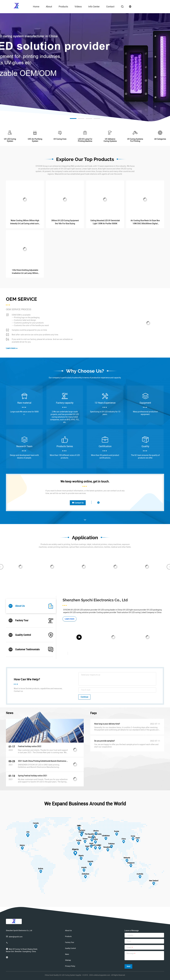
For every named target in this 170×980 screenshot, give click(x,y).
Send (128, 966)
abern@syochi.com (14, 937)
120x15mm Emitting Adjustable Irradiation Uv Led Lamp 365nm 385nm (25, 272)
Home (36, 7)
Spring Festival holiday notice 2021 (33, 776)
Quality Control (70, 948)
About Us (68, 931)
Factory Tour (70, 942)
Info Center (94, 7)
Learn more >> (12, 348)
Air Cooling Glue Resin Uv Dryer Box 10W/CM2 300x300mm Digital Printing (145, 222)
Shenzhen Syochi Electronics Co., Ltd (95, 600)
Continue (84, 697)
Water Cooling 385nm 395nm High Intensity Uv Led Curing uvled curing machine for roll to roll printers (25, 222)
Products (63, 7)
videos (78, 7)
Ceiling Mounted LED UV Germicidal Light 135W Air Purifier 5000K (105, 222)
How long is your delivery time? (107, 724)
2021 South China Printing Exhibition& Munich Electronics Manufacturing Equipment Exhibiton (43, 761)
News (67, 954)
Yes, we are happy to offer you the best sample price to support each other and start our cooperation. (126, 746)
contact (110, 7)
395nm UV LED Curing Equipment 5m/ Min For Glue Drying (65, 222)
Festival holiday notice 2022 (30, 746)
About (49, 7)
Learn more (70, 619)
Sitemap (68, 960)
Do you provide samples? (105, 741)
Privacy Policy (70, 966)
